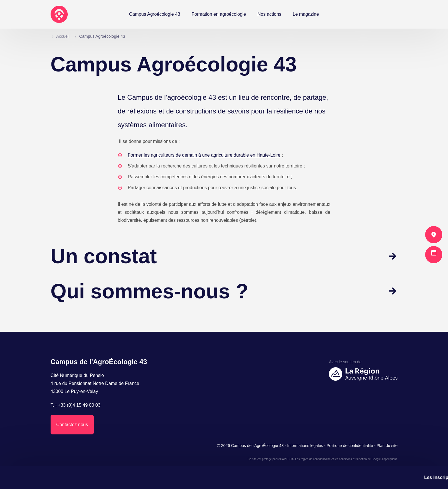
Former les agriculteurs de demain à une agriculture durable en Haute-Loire (204, 155)
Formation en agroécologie (219, 14)
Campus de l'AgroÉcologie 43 (257, 446)
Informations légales (305, 446)
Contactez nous (72, 425)
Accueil (63, 36)
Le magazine (306, 14)
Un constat (104, 256)
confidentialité (322, 459)
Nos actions (269, 14)
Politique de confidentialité (350, 446)
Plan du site (387, 446)
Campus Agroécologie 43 (155, 14)
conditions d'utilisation (353, 459)
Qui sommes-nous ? (149, 291)
